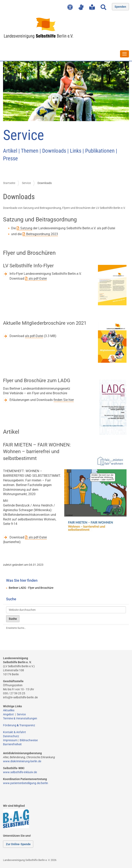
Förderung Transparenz (19, 725)
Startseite (9, 183)
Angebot (9, 714)
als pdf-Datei (38, 279)
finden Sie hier (64, 400)
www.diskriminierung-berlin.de (22, 761)
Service (26, 183)
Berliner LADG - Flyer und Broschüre (31, 588)
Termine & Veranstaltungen (20, 718)
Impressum (10, 740)
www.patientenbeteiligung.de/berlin (26, 783)
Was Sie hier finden (22, 580)
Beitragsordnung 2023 (42, 234)
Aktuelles (9, 710)
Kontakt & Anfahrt (14, 732)
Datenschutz (11, 736)
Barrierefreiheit (12, 744)
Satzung (26, 228)
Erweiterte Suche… (16, 628)
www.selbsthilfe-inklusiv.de (20, 772)
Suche (11, 599)
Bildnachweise (29, 740)
